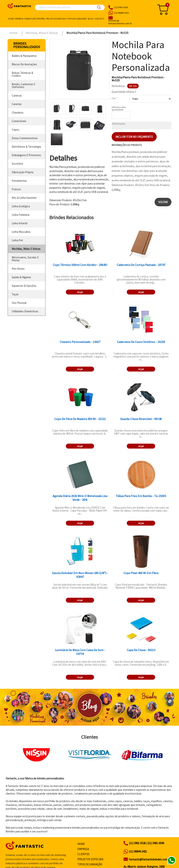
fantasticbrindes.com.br (130, 22)
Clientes (83, 854)
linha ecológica (21, 206)
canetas (17, 104)
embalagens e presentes (26, 155)
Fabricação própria (35, 19)
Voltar (163, 202)
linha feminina (21, 215)
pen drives (18, 269)
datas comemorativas (25, 138)
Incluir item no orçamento (134, 137)
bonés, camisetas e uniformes (23, 86)
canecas (17, 95)
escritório (17, 164)
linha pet (17, 240)
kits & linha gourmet (24, 198)
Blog (91, 19)
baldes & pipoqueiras (24, 56)
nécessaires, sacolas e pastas (25, 259)
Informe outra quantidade (119, 108)
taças (15, 294)
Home (11, 19)
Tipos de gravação (77, 19)
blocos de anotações (24, 64)
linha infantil (19, 223)
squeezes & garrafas (24, 286)
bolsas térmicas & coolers (22, 74)
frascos (16, 189)
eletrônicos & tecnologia (26, 147)
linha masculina (21, 232)
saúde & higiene (21, 277)
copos (16, 130)
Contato (99, 19)
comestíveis (19, 121)
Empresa (19, 19)
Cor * (114, 98)
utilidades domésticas (25, 311)
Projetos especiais (56, 19)
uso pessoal (19, 303)
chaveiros (18, 113)
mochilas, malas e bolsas (26, 249)
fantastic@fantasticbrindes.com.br (150, 859)
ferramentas (19, 181)
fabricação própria (23, 172)
